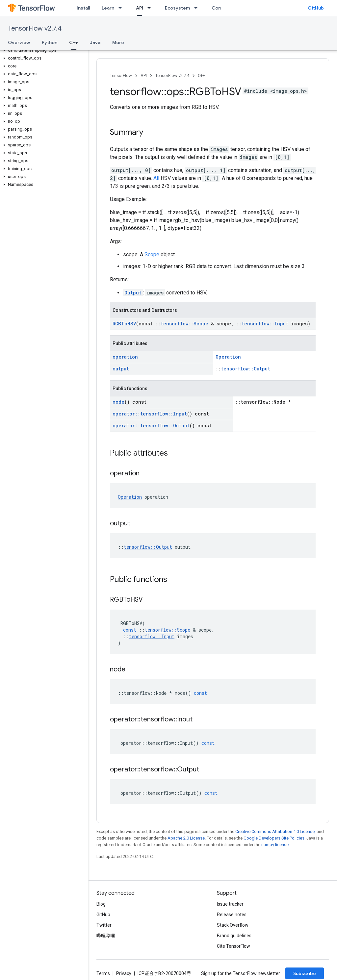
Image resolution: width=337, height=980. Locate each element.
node (118, 402)
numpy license (275, 845)
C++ (201, 75)
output (121, 369)
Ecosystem (177, 8)
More (118, 42)
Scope (152, 254)
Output (133, 293)
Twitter (104, 925)
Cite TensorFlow (233, 946)
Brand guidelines (234, 936)
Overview (19, 42)
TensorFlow (121, 75)
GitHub (316, 8)
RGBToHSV (124, 324)
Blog (101, 904)
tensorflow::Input (265, 324)
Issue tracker (230, 904)
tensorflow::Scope (184, 324)
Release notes (232, 915)
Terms (103, 973)
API (144, 75)
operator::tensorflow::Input (150, 414)
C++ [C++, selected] (74, 42)
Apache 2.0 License (186, 838)
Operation (228, 357)
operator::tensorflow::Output (151, 426)
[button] (43, 50)
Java (95, 42)
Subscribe (305, 973)
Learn (108, 8)
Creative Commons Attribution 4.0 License (275, 831)
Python (50, 42)
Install (83, 8)
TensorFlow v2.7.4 (35, 28)
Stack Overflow (233, 925)
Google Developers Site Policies (274, 838)
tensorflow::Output (246, 369)
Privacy (124, 973)
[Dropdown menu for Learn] (122, 8)
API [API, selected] (140, 8)
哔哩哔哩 (106, 936)
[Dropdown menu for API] (151, 8)
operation (125, 357)
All (156, 178)
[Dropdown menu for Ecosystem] (198, 8)
